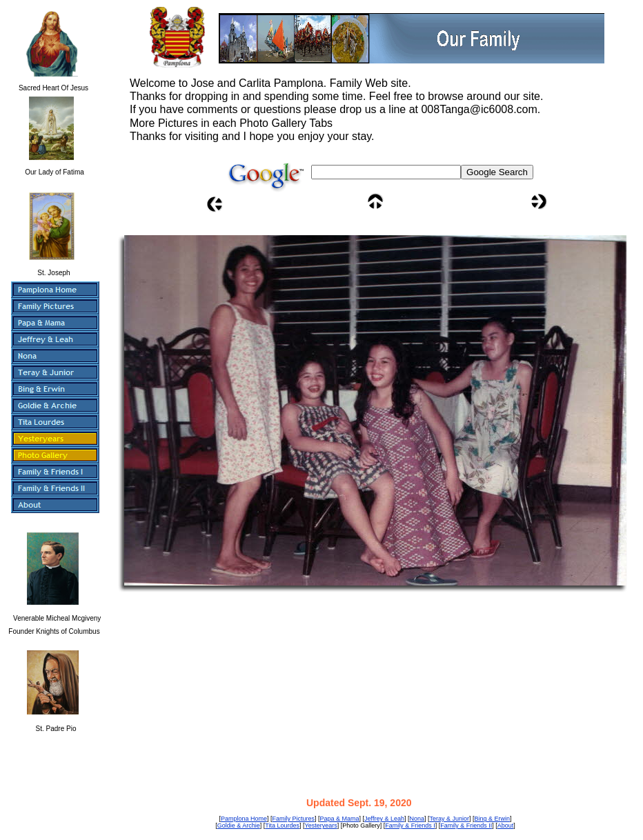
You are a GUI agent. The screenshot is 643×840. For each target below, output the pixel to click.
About (506, 826)
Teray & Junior (449, 819)
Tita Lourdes (282, 826)
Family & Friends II (466, 826)
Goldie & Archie (239, 826)
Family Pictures (293, 819)
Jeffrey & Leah (384, 819)
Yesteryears (320, 826)
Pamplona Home (244, 819)
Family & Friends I (410, 826)
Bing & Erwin (493, 819)
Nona (417, 819)
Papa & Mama (340, 819)
